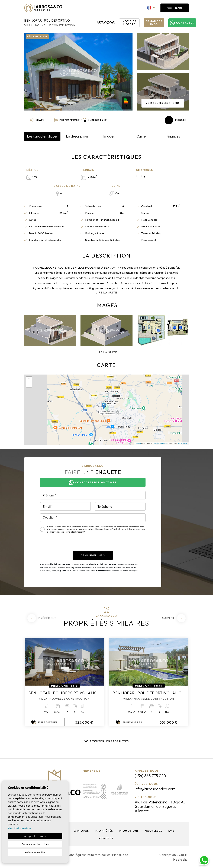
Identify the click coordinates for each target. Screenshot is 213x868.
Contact (106, 838)
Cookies (105, 855)
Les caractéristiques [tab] (42, 136)
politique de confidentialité (65, 529)
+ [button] (29, 379)
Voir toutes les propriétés (107, 741)
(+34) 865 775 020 (150, 776)
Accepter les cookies (35, 836)
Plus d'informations (20, 828)
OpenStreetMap (160, 443)
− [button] (29, 385)
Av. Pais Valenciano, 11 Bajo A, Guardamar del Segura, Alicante (160, 806)
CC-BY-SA (183, 443)
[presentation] (67, 544)
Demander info (154, 23)
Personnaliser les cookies (35, 844)
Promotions (129, 831)
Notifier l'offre (129, 23)
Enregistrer (45, 722)
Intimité (92, 855)
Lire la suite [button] (106, 352)
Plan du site (120, 855)
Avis (171, 831)
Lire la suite (106, 293)
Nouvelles (154, 831)
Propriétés (104, 831)
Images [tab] (109, 136)
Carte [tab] (141, 136)
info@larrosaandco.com (155, 789)
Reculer (176, 120)
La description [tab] (77, 136)
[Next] (174, 618)
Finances (173, 136)
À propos (82, 831)
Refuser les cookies (35, 852)
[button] (37, 120)
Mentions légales (73, 855)
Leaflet (138, 443)
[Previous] (42, 618)
